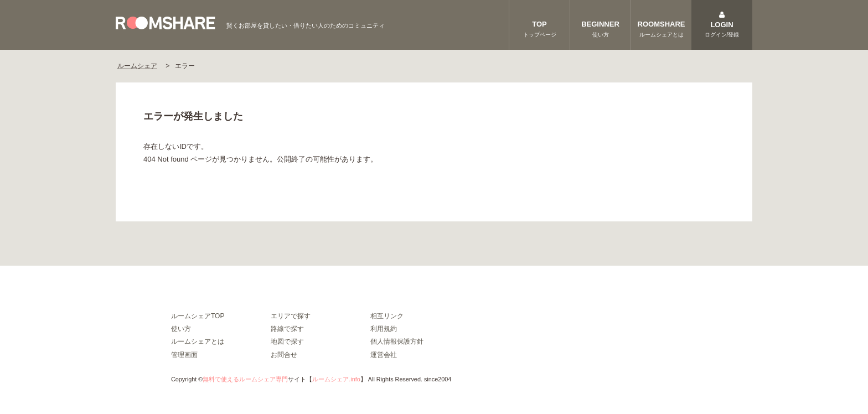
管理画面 (184, 355)
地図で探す (287, 341)
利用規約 (384, 329)
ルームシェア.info (336, 379)
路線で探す (287, 329)
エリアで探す (291, 316)
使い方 (181, 329)
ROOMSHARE (661, 30)
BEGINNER (600, 30)
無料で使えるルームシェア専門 (245, 379)
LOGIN (722, 26)
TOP (539, 30)
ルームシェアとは (198, 341)
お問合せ (284, 355)
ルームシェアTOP (198, 316)
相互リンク (387, 316)
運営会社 (384, 355)
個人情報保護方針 (397, 341)
